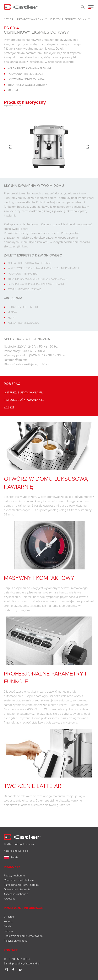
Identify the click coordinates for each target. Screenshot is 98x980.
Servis (7, 926)
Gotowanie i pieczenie (17, 889)
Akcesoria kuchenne (16, 894)
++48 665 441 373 (20, 959)
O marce (9, 917)
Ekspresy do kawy (77, 19)
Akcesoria (10, 898)
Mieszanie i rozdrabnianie (19, 880)
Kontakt (8, 921)
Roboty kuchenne (14, 875)
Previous (10, 147)
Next (88, 147)
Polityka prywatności (16, 941)
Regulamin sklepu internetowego (23, 936)
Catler (8, 19)
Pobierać (9, 931)
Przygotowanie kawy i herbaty (39, 19)
